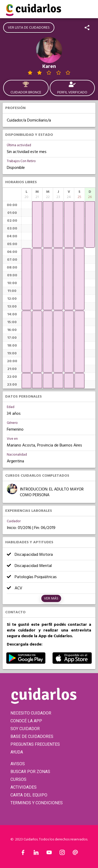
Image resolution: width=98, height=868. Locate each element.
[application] (27, 279)
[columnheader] (27, 194)
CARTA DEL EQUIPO (29, 795)
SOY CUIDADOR (25, 729)
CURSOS (18, 779)
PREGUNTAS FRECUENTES (35, 744)
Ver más (51, 598)
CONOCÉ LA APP (26, 721)
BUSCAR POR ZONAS (30, 772)
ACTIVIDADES (24, 787)
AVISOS (18, 764)
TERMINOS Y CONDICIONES (37, 803)
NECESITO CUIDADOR (31, 713)
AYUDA (17, 752)
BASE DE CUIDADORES (32, 736)
